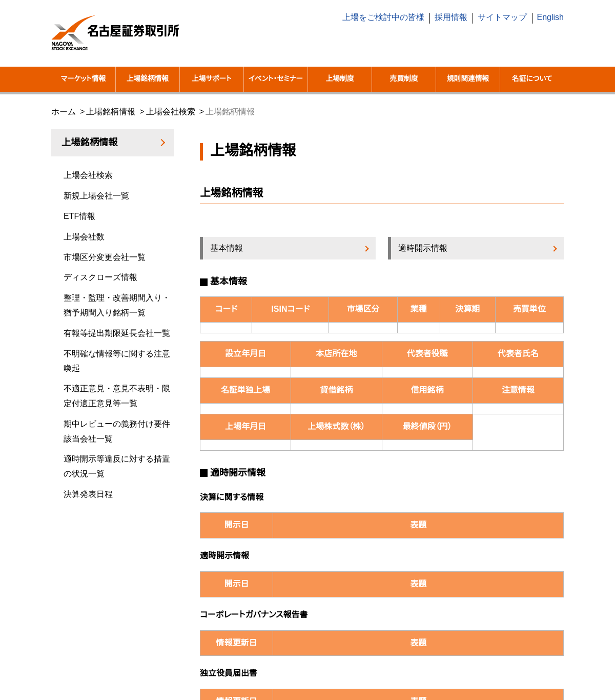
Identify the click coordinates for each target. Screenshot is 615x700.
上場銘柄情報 (148, 79)
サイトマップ (502, 17)
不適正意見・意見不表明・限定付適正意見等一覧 (117, 396)
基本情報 (227, 248)
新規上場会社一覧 (96, 196)
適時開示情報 (423, 248)
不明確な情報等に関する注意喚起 (117, 361)
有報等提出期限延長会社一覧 (117, 333)
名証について (532, 79)
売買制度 (404, 79)
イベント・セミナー (276, 79)
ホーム (64, 112)
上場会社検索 (171, 112)
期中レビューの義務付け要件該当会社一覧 (117, 431)
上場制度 (340, 79)
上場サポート (212, 79)
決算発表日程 (88, 494)
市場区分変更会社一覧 (105, 257)
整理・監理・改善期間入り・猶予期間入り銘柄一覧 (117, 305)
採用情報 (451, 17)
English (550, 17)
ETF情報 (79, 216)
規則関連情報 (468, 79)
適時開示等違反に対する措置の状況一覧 (117, 466)
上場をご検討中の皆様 (383, 17)
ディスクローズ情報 (100, 277)
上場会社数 (84, 237)
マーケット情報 (83, 79)
